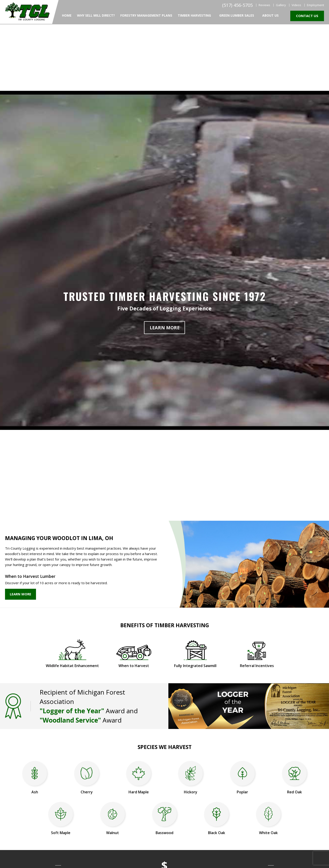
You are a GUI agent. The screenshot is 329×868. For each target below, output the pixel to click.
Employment (315, 5)
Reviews (264, 5)
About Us (270, 15)
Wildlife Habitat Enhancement (72, 666)
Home (67, 15)
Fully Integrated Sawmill (195, 666)
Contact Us (307, 16)
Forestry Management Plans (146, 15)
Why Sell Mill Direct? (96, 15)
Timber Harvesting (194, 15)
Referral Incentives (257, 666)
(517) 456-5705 (237, 5)
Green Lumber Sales (237, 15)
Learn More (165, 328)
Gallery (281, 5)
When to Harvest (134, 666)
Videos (296, 5)
